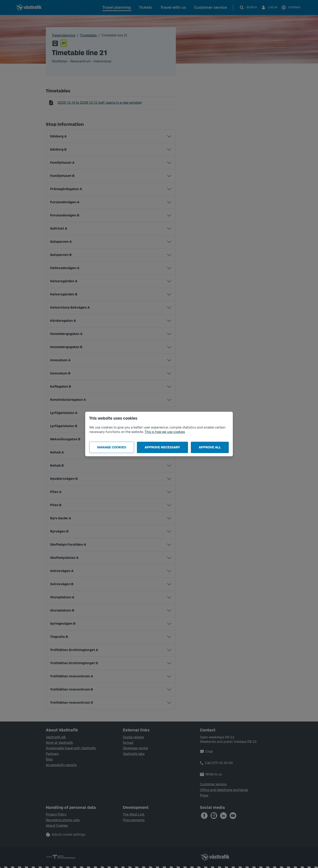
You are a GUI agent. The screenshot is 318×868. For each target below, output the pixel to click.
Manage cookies (112, 447)
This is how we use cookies (165, 432)
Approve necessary (162, 447)
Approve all (210, 447)
